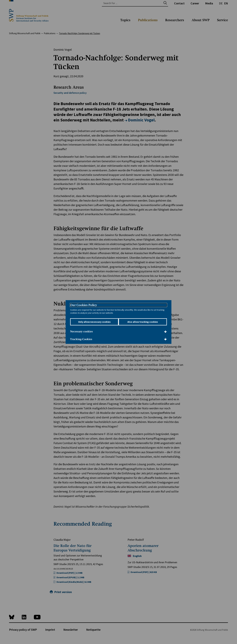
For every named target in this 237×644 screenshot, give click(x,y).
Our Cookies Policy (84, 305)
